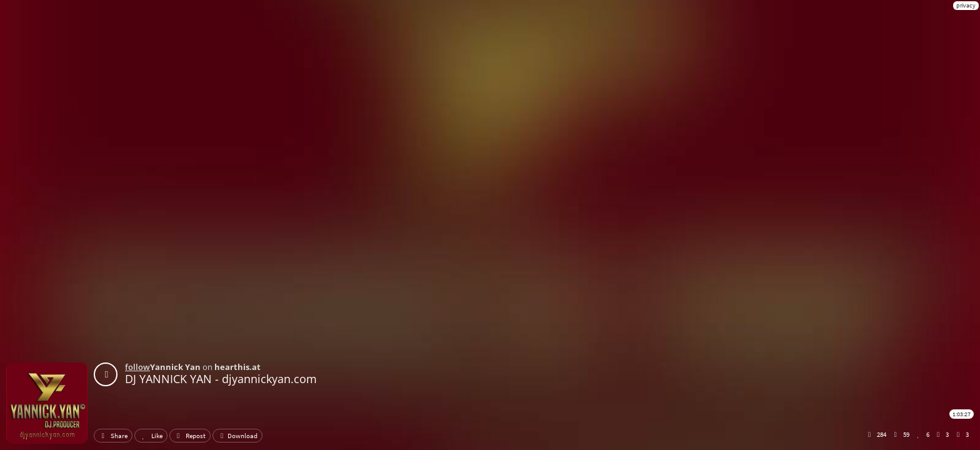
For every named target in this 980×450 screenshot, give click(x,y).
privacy (966, 5)
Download (237, 436)
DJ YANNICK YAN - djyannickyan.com (221, 379)
